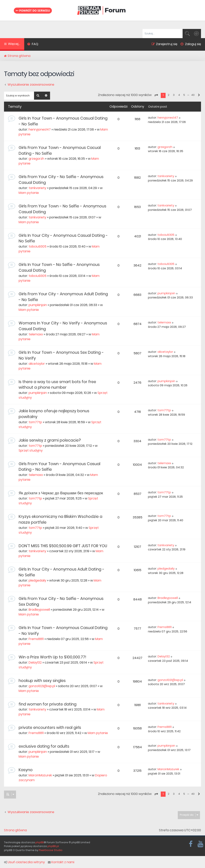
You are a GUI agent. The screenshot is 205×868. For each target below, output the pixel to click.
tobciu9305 (38, 246)
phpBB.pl (53, 846)
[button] (156, 95)
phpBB (40, 842)
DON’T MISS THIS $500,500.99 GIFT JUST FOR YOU (63, 546)
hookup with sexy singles (42, 681)
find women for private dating (48, 704)
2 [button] (169, 95)
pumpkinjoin (38, 305)
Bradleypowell (39, 610)
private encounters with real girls (50, 728)
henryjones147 (40, 129)
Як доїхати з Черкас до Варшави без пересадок (61, 493)
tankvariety (37, 188)
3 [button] (174, 95)
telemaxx (36, 334)
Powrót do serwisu (33, 10)
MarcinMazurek (40, 775)
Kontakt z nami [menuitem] (61, 862)
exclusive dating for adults (44, 746)
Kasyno (26, 770)
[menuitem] (33, 45)
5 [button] (184, 95)
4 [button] (179, 95)
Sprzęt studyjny (31, 450)
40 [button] (193, 95)
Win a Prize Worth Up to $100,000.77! (52, 657)
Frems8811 (36, 639)
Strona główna (15, 830)
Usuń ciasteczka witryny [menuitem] (24, 862)
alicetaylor (37, 364)
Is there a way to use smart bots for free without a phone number (57, 385)
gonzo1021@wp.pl (42, 686)
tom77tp (35, 422)
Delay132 (35, 662)
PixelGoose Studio (51, 850)
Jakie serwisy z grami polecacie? (50, 440)
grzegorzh (36, 159)
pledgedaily (37, 580)
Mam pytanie (29, 193)
